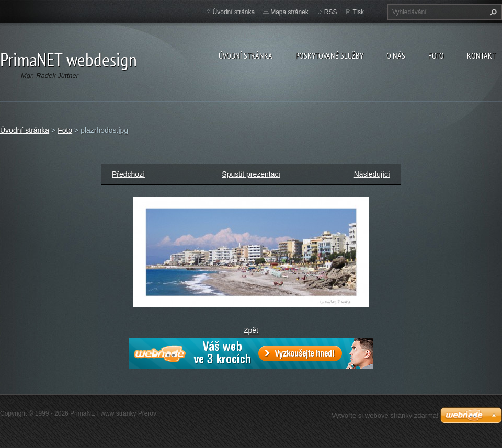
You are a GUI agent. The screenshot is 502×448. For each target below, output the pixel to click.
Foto (436, 55)
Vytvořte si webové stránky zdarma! (385, 415)
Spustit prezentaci (251, 174)
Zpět (251, 330)
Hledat (492, 12)
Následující (372, 174)
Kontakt (481, 55)
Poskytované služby (329, 55)
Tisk (358, 12)
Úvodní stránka (246, 55)
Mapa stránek (289, 12)
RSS (331, 12)
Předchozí (128, 174)
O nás (396, 55)
